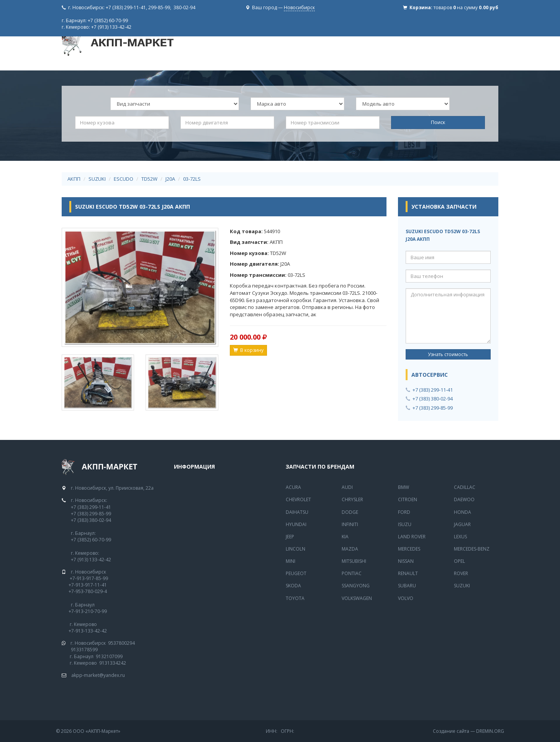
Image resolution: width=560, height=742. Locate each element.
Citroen (408, 499)
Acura (293, 487)
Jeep (290, 537)
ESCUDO (124, 179)
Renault (408, 573)
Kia (345, 537)
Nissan (406, 561)
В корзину (248, 350)
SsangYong (356, 586)
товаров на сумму (466, 7)
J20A (170, 179)
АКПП (74, 179)
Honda (463, 512)
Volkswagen (357, 598)
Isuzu (405, 524)
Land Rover (412, 537)
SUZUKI (97, 179)
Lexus (460, 537)
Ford (404, 512)
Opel (459, 561)
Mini (291, 561)
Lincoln (296, 549)
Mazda (350, 549)
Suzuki (462, 586)
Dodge (350, 512)
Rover (461, 573)
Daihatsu (297, 512)
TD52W (149, 179)
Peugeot (296, 573)
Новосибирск (299, 7)
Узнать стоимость (448, 354)
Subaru (407, 586)
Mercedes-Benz (472, 549)
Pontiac (352, 573)
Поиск (438, 122)
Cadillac (465, 487)
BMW (404, 487)
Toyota (295, 598)
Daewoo (464, 499)
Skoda (293, 586)
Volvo (406, 598)
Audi (347, 487)
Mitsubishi (354, 561)
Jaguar (462, 524)
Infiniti (350, 524)
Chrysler (352, 499)
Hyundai (296, 524)
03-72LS (192, 179)
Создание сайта (451, 731)
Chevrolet (298, 499)
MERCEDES (409, 549)
